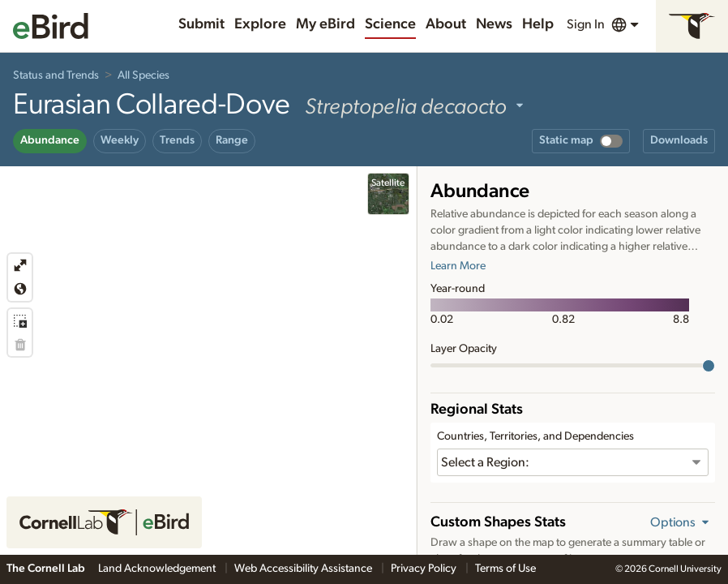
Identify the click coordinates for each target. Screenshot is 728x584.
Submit (201, 24)
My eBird (325, 24)
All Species (143, 75)
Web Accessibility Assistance (304, 569)
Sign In (586, 24)
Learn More (458, 266)
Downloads (679, 140)
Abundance (50, 140)
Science (390, 24)
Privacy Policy (425, 569)
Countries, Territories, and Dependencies (535, 436)
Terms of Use (505, 569)
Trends (177, 140)
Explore (260, 24)
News (494, 24)
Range (232, 140)
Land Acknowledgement (158, 569)
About (446, 24)
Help (538, 24)
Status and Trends (56, 75)
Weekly (120, 140)
